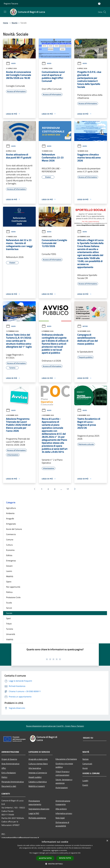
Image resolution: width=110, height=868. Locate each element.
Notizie (83, 326)
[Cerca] (105, 12)
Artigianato (11, 524)
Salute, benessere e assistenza (64, 781)
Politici (4, 777)
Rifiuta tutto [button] (65, 858)
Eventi (85, 785)
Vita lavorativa (35, 768)
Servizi (9, 608)
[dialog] (55, 853)
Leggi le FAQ (34, 813)
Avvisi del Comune (14, 529)
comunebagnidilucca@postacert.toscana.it (20, 838)
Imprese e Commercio (38, 773)
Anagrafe (10, 519)
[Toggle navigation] (5, 12)
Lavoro (9, 571)
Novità (15, 23)
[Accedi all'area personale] (99, 4)
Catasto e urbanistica (38, 782)
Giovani (9, 566)
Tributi (9, 624)
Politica (9, 592)
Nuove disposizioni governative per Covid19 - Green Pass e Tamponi (55, 726)
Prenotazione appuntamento (35, 803)
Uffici (4, 768)
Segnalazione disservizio (39, 809)
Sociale (9, 613)
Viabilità (10, 639)
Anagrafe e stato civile (38, 759)
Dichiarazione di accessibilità (62, 824)
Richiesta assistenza (37, 818)
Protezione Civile (13, 597)
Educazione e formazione (66, 759)
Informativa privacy (64, 813)
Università (11, 634)
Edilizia (9, 555)
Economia (10, 550)
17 (68, 489)
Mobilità (10, 576)
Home (6, 23)
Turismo (10, 629)
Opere (9, 582)
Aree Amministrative (10, 764)
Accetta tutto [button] (45, 858)
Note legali (60, 818)
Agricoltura (11, 508)
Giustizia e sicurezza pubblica (64, 765)
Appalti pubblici (35, 777)
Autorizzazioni (62, 788)
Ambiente (10, 513)
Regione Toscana (11, 4)
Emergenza (11, 561)
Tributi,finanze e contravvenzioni (62, 773)
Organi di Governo (9, 759)
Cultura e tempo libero (38, 764)
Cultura (9, 545)
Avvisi (11, 63)
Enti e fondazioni (9, 773)
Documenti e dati (9, 786)
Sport (8, 618)
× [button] (107, 841)
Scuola (9, 603)
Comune (10, 540)
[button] (55, 864)
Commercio (11, 534)
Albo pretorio (61, 809)
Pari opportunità (13, 587)
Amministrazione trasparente (63, 803)
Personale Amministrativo (13, 782)
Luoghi (85, 781)
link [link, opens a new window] (79, 853)
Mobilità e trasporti (37, 786)
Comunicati (87, 764)
